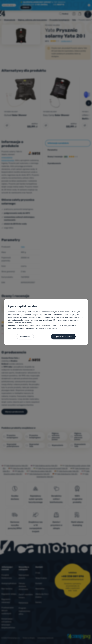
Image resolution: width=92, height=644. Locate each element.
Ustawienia (25, 337)
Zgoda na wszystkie (63, 337)
